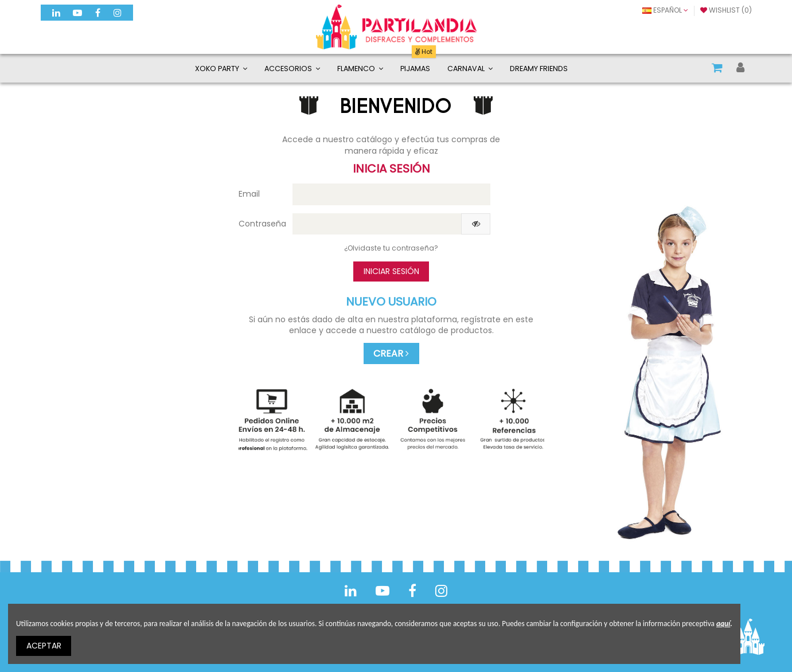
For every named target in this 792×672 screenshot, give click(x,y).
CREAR (391, 353)
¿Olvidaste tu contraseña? (391, 248)
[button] (292, 68)
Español (665, 10)
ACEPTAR (44, 646)
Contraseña (261, 224)
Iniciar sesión (391, 271)
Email (249, 194)
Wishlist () (726, 10)
